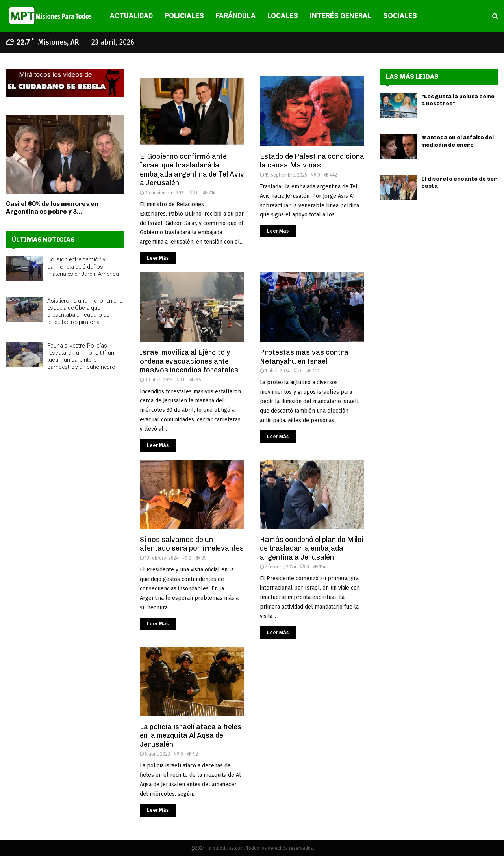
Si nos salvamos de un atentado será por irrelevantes (192, 544)
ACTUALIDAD (131, 16)
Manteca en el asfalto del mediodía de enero (458, 141)
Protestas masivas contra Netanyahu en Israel (304, 357)
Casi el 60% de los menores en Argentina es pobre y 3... (52, 207)
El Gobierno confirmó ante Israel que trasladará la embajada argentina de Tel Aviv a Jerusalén (192, 170)
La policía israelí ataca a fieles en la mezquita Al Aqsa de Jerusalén (191, 736)
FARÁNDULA (236, 16)
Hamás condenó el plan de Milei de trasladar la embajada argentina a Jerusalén (312, 548)
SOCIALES (400, 16)
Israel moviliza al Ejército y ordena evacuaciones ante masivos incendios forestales (189, 361)
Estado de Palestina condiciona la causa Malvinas (312, 161)
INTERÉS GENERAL (341, 16)
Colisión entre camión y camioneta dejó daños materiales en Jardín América (83, 266)
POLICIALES (184, 16)
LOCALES (283, 16)
